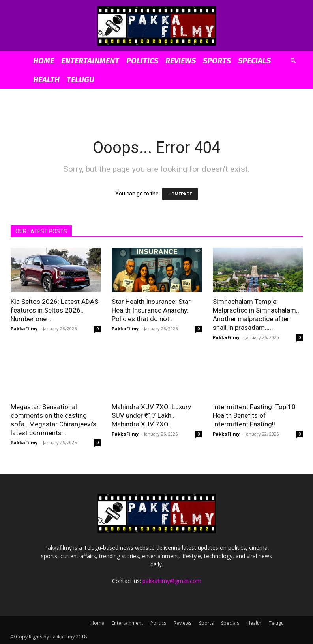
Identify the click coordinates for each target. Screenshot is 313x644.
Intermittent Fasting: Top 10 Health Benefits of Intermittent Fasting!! (254, 415)
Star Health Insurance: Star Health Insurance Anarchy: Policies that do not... (151, 310)
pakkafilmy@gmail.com (172, 581)
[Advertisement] (157, 106)
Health (46, 80)
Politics (142, 61)
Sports (217, 61)
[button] (293, 61)
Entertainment (90, 61)
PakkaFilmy (24, 329)
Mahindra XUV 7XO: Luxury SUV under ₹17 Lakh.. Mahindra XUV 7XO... (151, 415)
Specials (254, 61)
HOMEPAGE (180, 194)
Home (44, 61)
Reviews (181, 61)
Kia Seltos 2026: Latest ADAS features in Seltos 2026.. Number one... (54, 310)
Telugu (81, 80)
